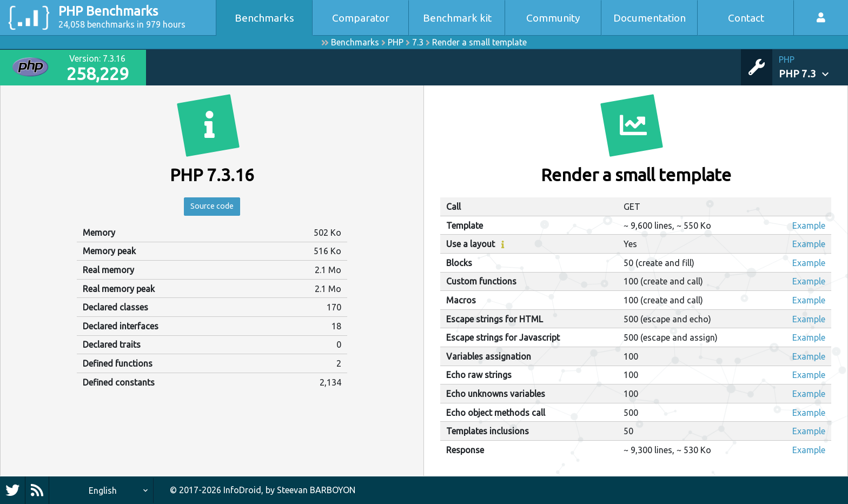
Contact (746, 18)
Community (553, 18)
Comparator (361, 18)
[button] (813, 67)
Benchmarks (264, 18)
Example (809, 226)
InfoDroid (242, 490)
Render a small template (479, 42)
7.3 (418, 42)
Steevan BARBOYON (316, 490)
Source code (212, 208)
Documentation (650, 18)
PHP (396, 42)
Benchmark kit (457, 18)
